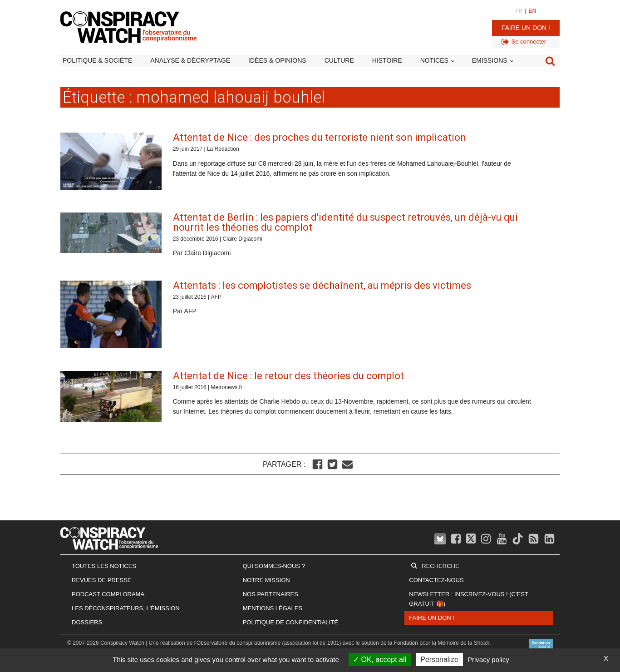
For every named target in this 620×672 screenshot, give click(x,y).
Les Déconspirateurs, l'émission (126, 608)
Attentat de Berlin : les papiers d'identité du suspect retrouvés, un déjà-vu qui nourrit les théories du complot (345, 222)
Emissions (490, 60)
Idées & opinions (277, 60)
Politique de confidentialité (290, 622)
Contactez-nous (436, 580)
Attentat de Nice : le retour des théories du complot (288, 376)
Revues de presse (102, 580)
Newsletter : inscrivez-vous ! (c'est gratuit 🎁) (468, 599)
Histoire (387, 60)
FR (519, 11)
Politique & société (97, 60)
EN (533, 11)
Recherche (440, 566)
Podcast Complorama (108, 594)
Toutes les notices (104, 566)
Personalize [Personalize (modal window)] (439, 660)
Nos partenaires (271, 594)
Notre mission (266, 580)
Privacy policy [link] (488, 660)
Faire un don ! (526, 28)
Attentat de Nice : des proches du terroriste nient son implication (320, 137)
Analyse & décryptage (190, 60)
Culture (339, 60)
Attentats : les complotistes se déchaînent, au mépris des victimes (322, 285)
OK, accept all (380, 660)
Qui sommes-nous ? (274, 566)
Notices (434, 60)
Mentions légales (273, 608)
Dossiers (87, 622)
